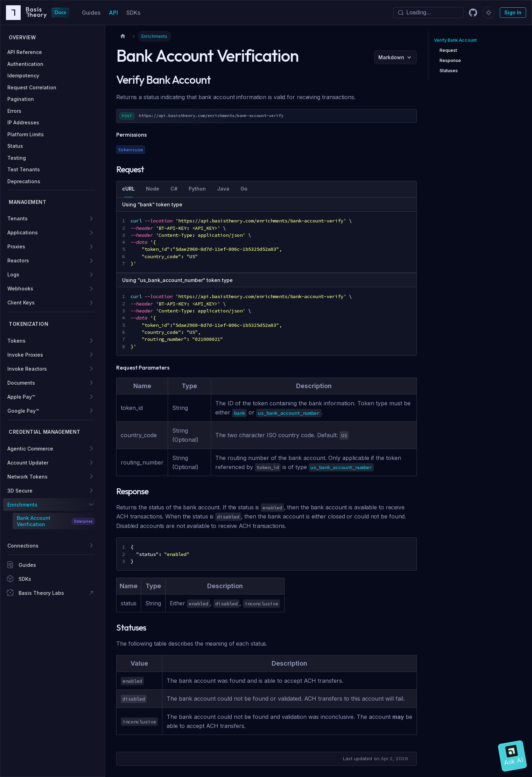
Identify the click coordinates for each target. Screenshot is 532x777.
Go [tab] (244, 189)
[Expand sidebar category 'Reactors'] (91, 261)
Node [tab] (153, 189)
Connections (23, 546)
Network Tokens (27, 477)
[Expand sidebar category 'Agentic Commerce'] (91, 448)
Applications (23, 232)
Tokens (16, 341)
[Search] (428, 13)
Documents (21, 383)
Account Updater (28, 463)
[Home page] (123, 36)
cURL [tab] (128, 189)
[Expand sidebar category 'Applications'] (91, 233)
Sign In (513, 12)
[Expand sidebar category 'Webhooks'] (91, 289)
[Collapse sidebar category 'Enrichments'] (91, 504)
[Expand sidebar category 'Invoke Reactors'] (91, 369)
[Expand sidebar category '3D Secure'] (91, 490)
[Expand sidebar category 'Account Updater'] (91, 462)
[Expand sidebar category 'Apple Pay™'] (91, 397)
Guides (91, 13)
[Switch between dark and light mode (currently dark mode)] (489, 13)
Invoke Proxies (25, 355)
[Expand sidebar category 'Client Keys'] (91, 303)
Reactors (18, 260)
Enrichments (22, 505)
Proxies (16, 246)
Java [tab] (223, 189)
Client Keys (21, 302)
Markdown (391, 57)
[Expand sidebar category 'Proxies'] (91, 247)
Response (450, 60)
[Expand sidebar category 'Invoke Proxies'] (91, 355)
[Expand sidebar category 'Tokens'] (91, 341)
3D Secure (20, 491)
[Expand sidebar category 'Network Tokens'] (91, 476)
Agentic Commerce (30, 449)
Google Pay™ (23, 411)
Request (448, 50)
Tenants (17, 218)
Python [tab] (197, 189)
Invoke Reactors (27, 369)
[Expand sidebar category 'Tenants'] (91, 219)
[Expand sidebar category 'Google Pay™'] (91, 411)
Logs (13, 274)
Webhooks (20, 288)
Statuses (449, 71)
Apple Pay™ (21, 397)
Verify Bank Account (455, 40)
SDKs (133, 13)
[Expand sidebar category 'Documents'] (91, 383)
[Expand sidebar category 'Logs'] (91, 275)
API (113, 13)
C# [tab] (174, 189)
